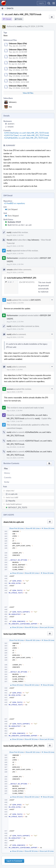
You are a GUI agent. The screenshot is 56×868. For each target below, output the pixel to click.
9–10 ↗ (9, 282)
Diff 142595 (36, 300)
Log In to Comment (14, 861)
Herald (9, 240)
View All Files (28, 93)
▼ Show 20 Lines (48, 528)
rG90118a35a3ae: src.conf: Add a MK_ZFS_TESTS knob (26, 133)
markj (19, 26)
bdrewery (13, 102)
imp (10, 107)
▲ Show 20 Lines (16, 573)
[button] (54, 3)
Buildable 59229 (14, 222)
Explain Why (47, 418)
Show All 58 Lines (31, 627)
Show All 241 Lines (32, 573)
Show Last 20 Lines (47, 627)
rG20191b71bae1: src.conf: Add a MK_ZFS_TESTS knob (27, 135)
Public (20, 19)
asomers (11, 124)
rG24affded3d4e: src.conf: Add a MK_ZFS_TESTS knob (26, 138)
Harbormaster (12, 258)
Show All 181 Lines (33, 528)
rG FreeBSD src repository (15, 203)
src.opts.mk (13, 494)
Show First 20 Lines (17, 528)
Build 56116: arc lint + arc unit (20, 225)
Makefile (12, 501)
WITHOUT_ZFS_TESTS (18, 507)
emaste (11, 127)
